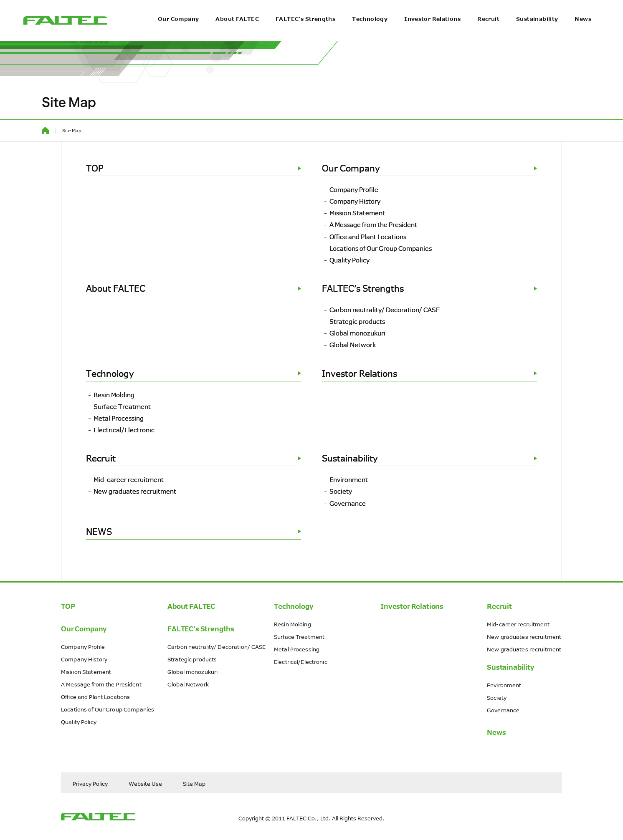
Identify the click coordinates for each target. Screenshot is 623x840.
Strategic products (357, 321)
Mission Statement (357, 213)
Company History (355, 201)
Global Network (353, 345)
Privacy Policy (90, 783)
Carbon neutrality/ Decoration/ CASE (385, 310)
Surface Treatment (122, 406)
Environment (349, 479)
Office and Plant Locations (368, 237)
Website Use (145, 783)
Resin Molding (114, 395)
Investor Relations (432, 32)
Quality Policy (349, 260)
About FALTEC (237, 32)
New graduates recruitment (135, 491)
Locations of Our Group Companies (381, 248)
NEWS (194, 532)
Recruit (488, 32)
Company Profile (354, 189)
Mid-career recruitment (129, 479)
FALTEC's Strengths (305, 32)
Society (341, 491)
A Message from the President (373, 225)
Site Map (194, 783)
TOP (194, 168)
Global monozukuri (357, 333)
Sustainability (537, 32)
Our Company (178, 32)
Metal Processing (119, 418)
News (583, 32)
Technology (370, 32)
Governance (348, 503)
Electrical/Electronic (124, 430)
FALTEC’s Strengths (429, 288)
